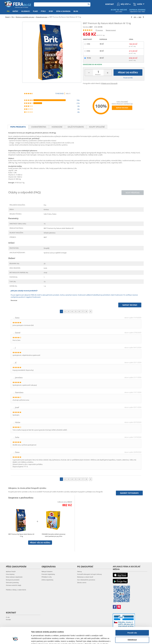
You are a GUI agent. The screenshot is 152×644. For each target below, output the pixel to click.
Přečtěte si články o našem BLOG (16, 590)
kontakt (110, 4)
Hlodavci (26, 11)
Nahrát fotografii (129, 493)
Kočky (15, 11)
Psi (8, 11)
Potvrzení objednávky (48, 574)
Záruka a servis (82, 582)
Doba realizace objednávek (14, 577)
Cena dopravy (10, 574)
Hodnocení (57, 127)
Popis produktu (18, 127)
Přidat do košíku (128, 72)
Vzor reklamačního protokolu (86, 580)
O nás (8, 617)
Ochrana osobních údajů (14, 585)
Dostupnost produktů (13, 580)
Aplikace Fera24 (11, 571)
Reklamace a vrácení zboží (85, 577)
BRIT (91, 27)
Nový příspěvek (133, 193)
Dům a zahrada (63, 11)
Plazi (35, 11)
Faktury (80, 571)
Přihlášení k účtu (47, 577)
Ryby (51, 11)
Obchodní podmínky (12, 582)
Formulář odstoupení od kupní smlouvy (89, 574)
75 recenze (99, 30)
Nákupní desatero (47, 571)
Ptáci (43, 11)
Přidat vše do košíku (40, 543)
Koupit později (128, 78)
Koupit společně (97, 127)
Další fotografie (76, 127)
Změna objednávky (47, 580)
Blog (76, 11)
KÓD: (96, 27)
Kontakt (8, 620)
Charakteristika (39, 127)
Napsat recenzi (111, 30)
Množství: (98, 74)
